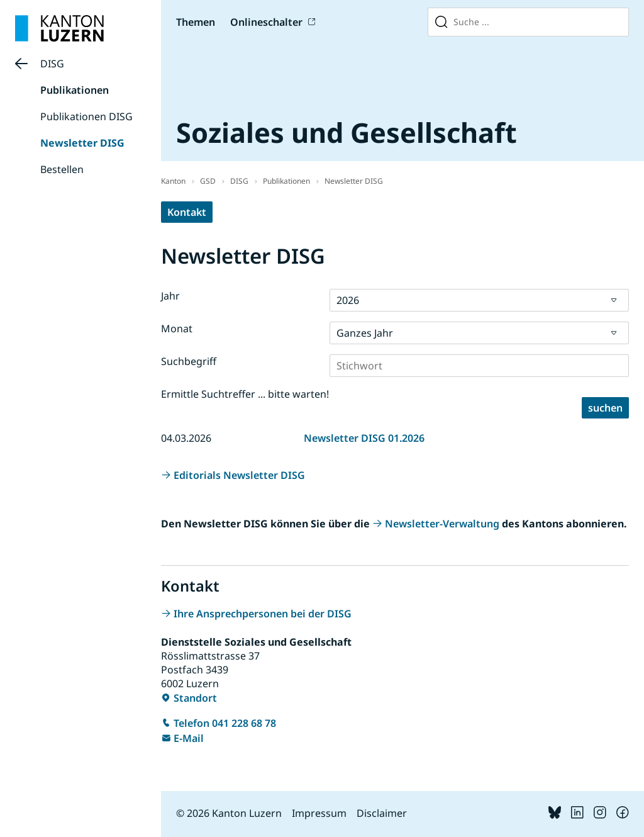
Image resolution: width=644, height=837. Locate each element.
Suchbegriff (189, 361)
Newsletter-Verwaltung (442, 524)
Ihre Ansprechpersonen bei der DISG (263, 614)
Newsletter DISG (82, 143)
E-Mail (189, 738)
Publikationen (75, 90)
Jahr (170, 296)
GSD (208, 181)
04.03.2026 (186, 438)
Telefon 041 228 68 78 (225, 723)
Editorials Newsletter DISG (239, 475)
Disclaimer (382, 813)
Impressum (319, 813)
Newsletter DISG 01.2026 (364, 438)
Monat (177, 329)
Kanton (173, 181)
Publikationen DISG (86, 116)
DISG (52, 64)
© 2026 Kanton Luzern (229, 813)
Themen (196, 22)
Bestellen (62, 169)
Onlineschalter (266, 22)
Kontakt (187, 212)
